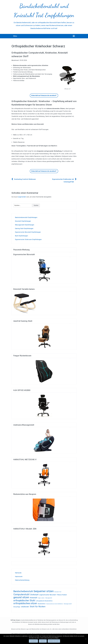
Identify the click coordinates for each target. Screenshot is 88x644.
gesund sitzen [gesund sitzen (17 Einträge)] (21, 597)
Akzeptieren (33, 641)
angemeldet (22, 197)
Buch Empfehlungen (21, 236)
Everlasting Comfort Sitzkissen (25, 179)
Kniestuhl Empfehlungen (23, 221)
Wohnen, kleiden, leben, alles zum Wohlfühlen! (16, 565)
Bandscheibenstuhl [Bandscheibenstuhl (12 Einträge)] (23, 591)
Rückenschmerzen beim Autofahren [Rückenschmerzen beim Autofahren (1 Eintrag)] (55, 604)
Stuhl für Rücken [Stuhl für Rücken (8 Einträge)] (38, 606)
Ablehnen (43, 641)
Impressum (19, 576)
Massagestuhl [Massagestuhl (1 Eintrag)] (49, 598)
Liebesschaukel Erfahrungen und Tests (26, 565)
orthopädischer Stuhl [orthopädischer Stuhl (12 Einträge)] (24, 601)
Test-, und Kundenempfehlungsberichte (20, 565)
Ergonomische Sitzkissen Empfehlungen (28, 239)
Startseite (18, 573)
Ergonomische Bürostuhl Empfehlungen (28, 232)
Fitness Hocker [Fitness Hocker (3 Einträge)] (62, 595)
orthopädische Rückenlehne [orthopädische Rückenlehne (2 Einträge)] (44, 601)
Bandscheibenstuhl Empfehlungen (26, 217)
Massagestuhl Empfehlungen (25, 225)
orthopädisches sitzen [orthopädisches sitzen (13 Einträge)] (25, 603)
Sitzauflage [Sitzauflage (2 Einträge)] (17, 607)
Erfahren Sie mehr (54, 641)
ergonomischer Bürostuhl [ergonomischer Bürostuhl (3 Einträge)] (48, 595)
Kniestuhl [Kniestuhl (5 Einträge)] (34, 598)
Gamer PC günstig (23, 565)
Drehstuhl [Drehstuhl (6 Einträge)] (34, 595)
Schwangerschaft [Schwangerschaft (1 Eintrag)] (68, 604)
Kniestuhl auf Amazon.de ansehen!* (44, 95)
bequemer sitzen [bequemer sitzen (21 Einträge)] (44, 591)
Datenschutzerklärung (22, 580)
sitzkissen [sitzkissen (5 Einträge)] (25, 607)
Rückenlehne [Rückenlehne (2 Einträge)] (42, 604)
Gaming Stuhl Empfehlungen (24, 229)
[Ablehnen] (86, 639)
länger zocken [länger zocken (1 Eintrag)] (41, 598)
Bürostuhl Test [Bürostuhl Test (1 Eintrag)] (58, 592)
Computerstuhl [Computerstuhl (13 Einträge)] (21, 594)
